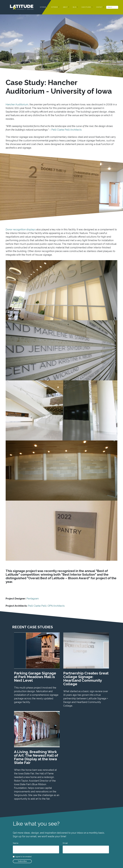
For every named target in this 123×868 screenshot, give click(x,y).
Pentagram (33, 599)
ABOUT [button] (65, 7)
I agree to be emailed (23, 857)
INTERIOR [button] (43, 7)
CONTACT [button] (99, 7)
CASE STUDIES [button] (86, 7)
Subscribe (22, 861)
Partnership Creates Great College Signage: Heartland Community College (86, 679)
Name (16, 843)
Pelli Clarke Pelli (37, 606)
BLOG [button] (75, 7)
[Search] (112, 7)
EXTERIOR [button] (55, 7)
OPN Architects (56, 606)
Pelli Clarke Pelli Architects (67, 130)
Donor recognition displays (21, 230)
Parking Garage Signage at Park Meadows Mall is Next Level (35, 677)
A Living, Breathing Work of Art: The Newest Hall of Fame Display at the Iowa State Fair (36, 757)
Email (65, 843)
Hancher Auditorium (17, 104)
